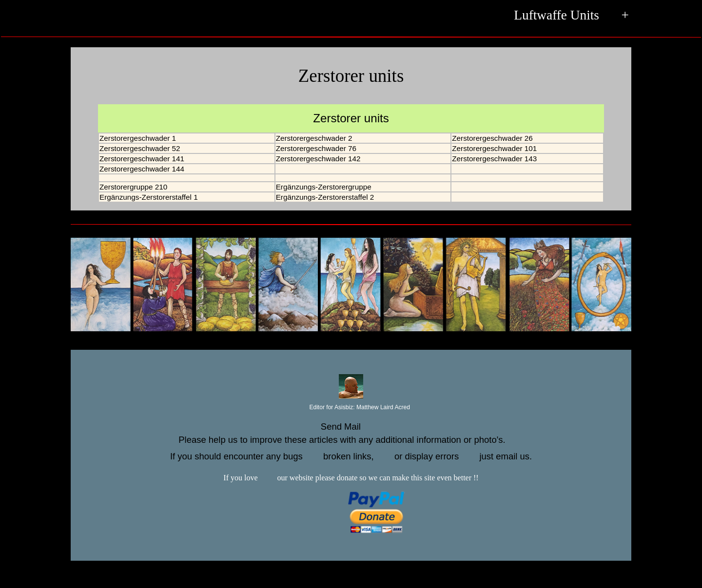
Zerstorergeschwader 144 (142, 169)
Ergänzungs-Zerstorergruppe (324, 187)
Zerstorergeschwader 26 (492, 138)
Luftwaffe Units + (571, 16)
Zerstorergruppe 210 (133, 187)
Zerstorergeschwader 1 (138, 138)
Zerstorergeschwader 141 (142, 159)
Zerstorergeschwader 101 (494, 148)
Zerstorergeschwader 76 (316, 148)
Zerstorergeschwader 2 (314, 138)
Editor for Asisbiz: (351, 408)
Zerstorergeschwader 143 (494, 159)
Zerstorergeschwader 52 (140, 148)
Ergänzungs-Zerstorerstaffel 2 (325, 197)
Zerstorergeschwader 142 (318, 159)
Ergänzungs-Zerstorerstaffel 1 (149, 197)
